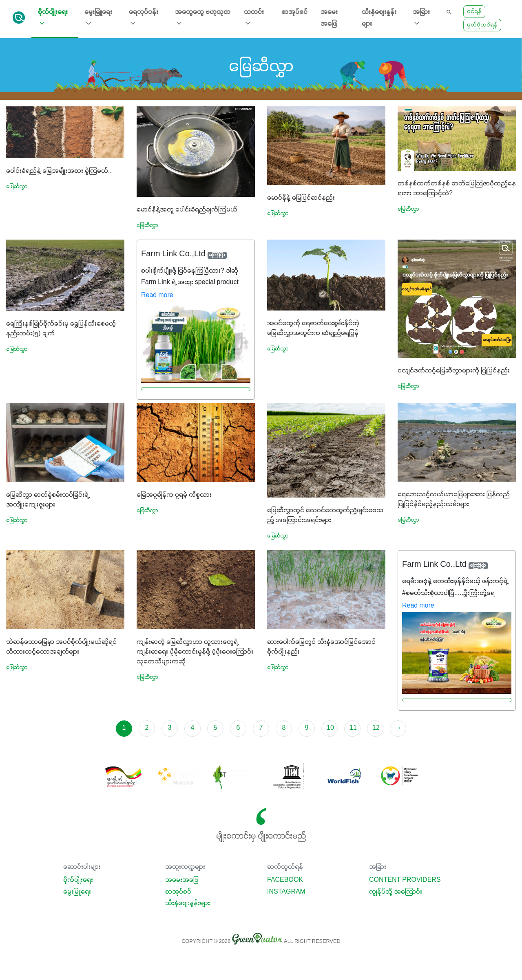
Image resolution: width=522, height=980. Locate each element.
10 (330, 728)
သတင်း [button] (254, 18)
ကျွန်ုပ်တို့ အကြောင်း (396, 892)
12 (376, 728)
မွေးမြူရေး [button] (98, 18)
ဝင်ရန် (474, 12)
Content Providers (405, 880)
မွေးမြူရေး (77, 892)
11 (353, 728)
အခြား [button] (421, 18)
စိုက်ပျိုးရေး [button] (53, 18)
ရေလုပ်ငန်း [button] (144, 18)
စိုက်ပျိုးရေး (78, 880)
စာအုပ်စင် (294, 12)
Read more (157, 295)
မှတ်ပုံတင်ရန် (482, 25)
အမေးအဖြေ (329, 18)
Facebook (285, 880)
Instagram (286, 892)
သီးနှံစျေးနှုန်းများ (379, 18)
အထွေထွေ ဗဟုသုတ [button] (203, 18)
